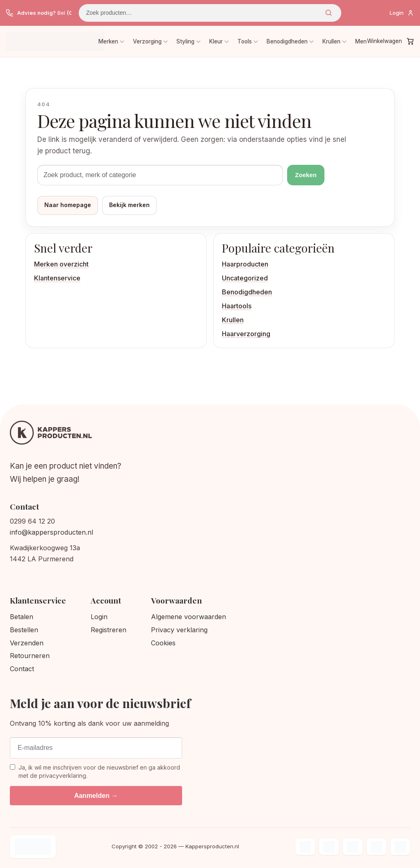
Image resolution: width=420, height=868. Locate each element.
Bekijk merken (129, 205)
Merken (108, 41)
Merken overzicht (61, 264)
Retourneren (30, 656)
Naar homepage (68, 205)
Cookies (163, 643)
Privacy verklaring (179, 630)
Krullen (331, 41)
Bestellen (24, 630)
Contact (22, 669)
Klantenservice (57, 278)
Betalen (22, 617)
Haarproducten (245, 264)
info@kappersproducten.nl (51, 532)
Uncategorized (245, 278)
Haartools (237, 306)
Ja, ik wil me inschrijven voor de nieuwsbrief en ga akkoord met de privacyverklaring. (95, 771)
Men (361, 41)
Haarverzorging (246, 334)
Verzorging (147, 41)
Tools (245, 41)
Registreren (108, 630)
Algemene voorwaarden (188, 617)
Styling (185, 41)
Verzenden (27, 643)
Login (99, 617)
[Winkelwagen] (391, 41)
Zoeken (329, 13)
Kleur (216, 41)
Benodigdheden (287, 41)
